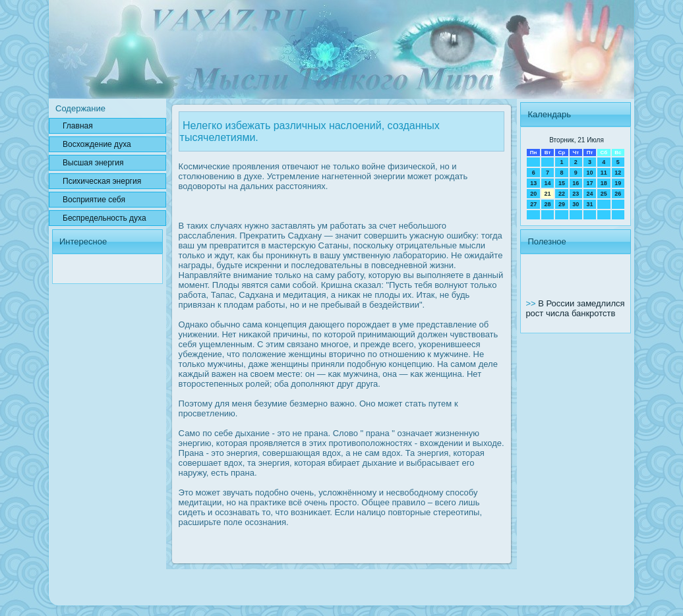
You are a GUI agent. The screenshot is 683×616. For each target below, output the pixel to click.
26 (618, 194)
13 (533, 183)
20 (533, 194)
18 (604, 183)
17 (589, 183)
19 (618, 183)
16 (576, 183)
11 (604, 173)
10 (589, 173)
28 (548, 204)
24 (589, 194)
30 (576, 204)
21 (548, 194)
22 (562, 194)
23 (576, 194)
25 (604, 194)
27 (533, 204)
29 (562, 204)
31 (589, 204)
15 (562, 183)
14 (548, 183)
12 (618, 173)
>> (532, 303)
